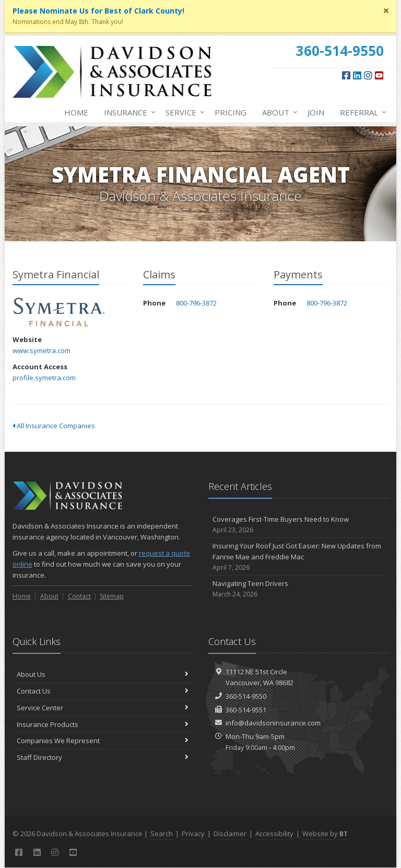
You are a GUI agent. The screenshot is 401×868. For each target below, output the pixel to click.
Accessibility (274, 834)
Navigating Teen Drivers (298, 589)
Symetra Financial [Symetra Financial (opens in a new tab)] (59, 312)
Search (162, 834)
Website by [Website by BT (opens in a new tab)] (325, 834)
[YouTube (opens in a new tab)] (379, 75)
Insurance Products (103, 724)
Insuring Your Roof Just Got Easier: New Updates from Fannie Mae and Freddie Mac (298, 557)
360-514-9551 (246, 710)
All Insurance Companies (54, 426)
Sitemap (112, 596)
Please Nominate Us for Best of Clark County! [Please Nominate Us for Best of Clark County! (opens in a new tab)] (98, 11)
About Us (103, 674)
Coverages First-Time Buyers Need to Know (298, 525)
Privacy (193, 834)
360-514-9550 (246, 696)
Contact (79, 596)
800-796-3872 (196, 303)
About (278, 112)
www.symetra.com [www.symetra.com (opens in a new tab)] (42, 350)
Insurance (128, 112)
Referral (361, 112)
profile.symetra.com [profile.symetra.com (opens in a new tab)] (44, 378)
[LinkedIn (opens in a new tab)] (357, 75)
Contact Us (103, 691)
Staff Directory (103, 757)
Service (183, 112)
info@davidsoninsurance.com (273, 723)
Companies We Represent (103, 741)
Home (76, 112)
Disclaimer (230, 834)
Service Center (103, 708)
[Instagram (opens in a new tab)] (368, 75)
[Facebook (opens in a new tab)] (346, 75)
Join (316, 112)
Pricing (231, 112)
